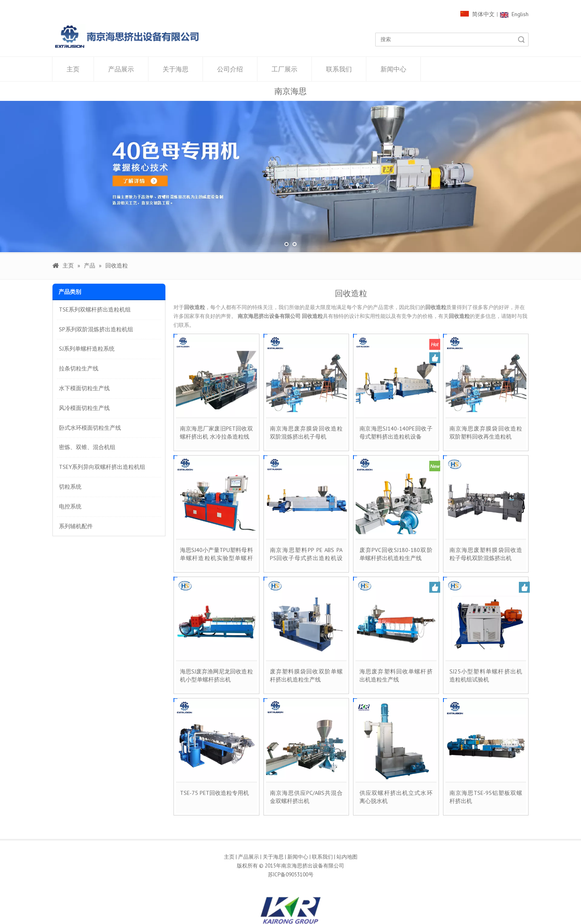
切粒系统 (70, 487)
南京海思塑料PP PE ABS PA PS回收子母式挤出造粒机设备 (306, 554)
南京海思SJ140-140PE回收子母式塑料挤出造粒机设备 (396, 433)
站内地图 (347, 857)
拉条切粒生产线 (79, 368)
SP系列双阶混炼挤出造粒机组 (96, 329)
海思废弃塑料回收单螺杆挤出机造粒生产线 (396, 675)
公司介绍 (230, 69)
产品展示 (121, 69)
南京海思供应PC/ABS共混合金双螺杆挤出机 (306, 797)
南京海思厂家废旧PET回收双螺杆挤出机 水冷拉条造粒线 (216, 433)
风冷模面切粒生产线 (84, 408)
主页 (73, 69)
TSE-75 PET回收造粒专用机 (214, 793)
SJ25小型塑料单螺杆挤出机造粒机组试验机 (486, 675)
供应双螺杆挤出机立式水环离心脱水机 (396, 797)
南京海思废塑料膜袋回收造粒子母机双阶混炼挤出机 (486, 554)
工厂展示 (284, 69)
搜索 (521, 40)
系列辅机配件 (76, 526)
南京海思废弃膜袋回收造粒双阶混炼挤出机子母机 (306, 433)
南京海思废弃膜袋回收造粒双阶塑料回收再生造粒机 (486, 433)
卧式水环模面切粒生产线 (90, 428)
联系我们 (339, 69)
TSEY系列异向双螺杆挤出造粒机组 (102, 467)
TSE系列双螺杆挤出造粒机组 (95, 309)
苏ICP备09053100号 (291, 875)
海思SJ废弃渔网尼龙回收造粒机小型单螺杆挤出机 (216, 675)
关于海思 (176, 69)
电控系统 (70, 506)
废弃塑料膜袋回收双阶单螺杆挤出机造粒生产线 (306, 675)
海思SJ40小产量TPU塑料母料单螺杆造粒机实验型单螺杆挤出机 (216, 554)
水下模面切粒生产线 (84, 388)
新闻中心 (393, 69)
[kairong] (290, 910)
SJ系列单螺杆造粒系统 (87, 349)
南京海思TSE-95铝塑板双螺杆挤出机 (486, 797)
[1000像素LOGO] (127, 37)
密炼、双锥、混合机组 (87, 447)
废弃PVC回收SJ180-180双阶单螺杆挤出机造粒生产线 (396, 554)
